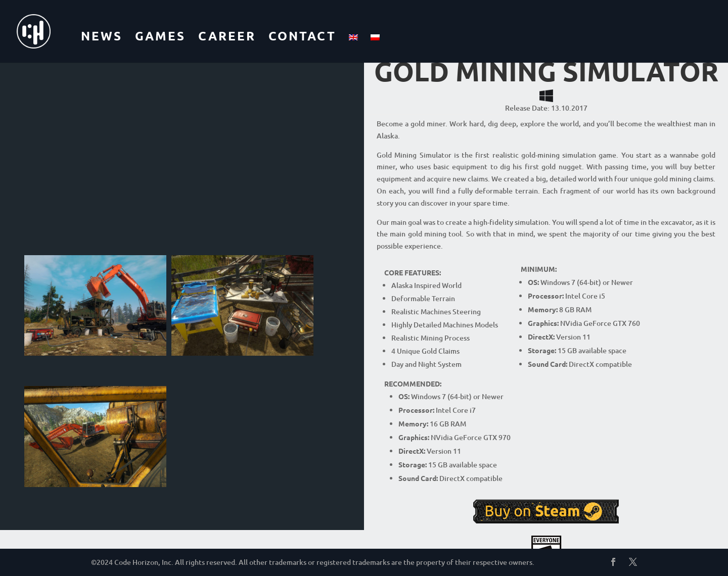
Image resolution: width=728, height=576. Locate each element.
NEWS (102, 36)
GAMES (160, 36)
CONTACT (302, 36)
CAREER (227, 36)
